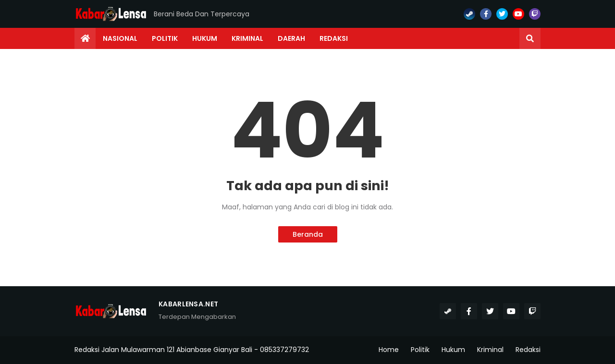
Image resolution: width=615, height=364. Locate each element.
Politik (420, 350)
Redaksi (528, 350)
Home (389, 350)
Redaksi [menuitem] (334, 38)
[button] (530, 38)
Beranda (308, 234)
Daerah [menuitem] (291, 38)
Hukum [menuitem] (205, 38)
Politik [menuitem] (165, 38)
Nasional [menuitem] (120, 38)
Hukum (453, 350)
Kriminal (490, 350)
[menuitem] (85, 38)
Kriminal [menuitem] (247, 38)
